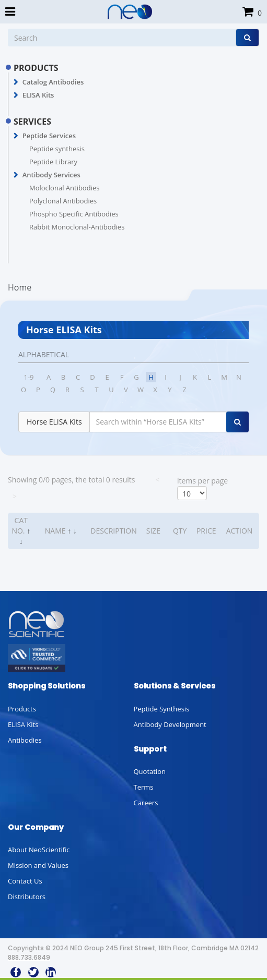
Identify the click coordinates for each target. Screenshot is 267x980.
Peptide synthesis (57, 149)
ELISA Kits (38, 95)
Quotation (150, 771)
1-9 (28, 377)
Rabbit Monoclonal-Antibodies (77, 227)
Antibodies (25, 740)
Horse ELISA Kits (54, 422)
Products (22, 709)
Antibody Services (51, 175)
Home (20, 287)
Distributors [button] (27, 897)
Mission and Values (38, 865)
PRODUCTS (36, 68)
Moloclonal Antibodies (64, 188)
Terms (144, 787)
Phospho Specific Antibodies (74, 214)
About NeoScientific (39, 850)
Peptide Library (53, 162)
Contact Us (25, 881)
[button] (16, 82)
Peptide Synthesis (162, 709)
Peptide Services (49, 136)
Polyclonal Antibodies (63, 201)
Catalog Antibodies (53, 82)
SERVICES (32, 122)
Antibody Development (170, 724)
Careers (146, 803)
